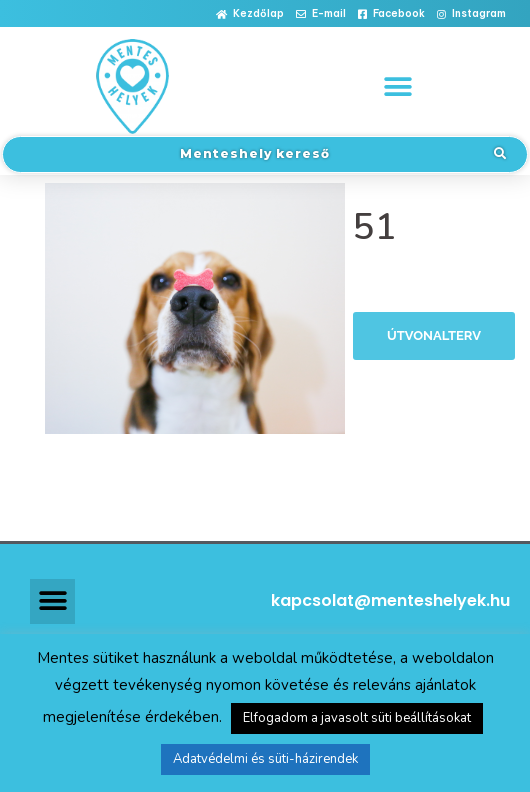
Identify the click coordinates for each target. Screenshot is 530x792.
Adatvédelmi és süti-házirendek (265, 759)
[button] (250, 14)
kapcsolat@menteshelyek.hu (390, 600)
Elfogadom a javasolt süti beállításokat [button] (357, 718)
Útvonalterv (434, 335)
